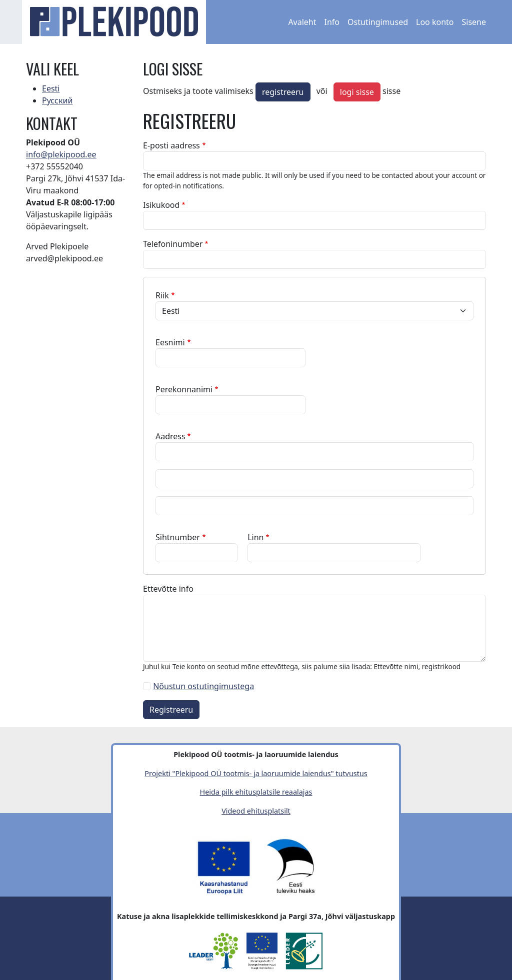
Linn (255, 537)
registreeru (283, 92)
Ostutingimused (378, 22)
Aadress (170, 436)
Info (332, 22)
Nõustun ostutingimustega (203, 686)
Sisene (474, 22)
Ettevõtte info (168, 589)
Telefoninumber (173, 244)
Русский (57, 100)
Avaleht (302, 22)
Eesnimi (170, 342)
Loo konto (435, 22)
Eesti (51, 88)
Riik (162, 295)
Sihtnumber (178, 537)
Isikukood (161, 205)
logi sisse (357, 92)
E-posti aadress (171, 145)
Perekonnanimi (184, 389)
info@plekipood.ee (61, 154)
